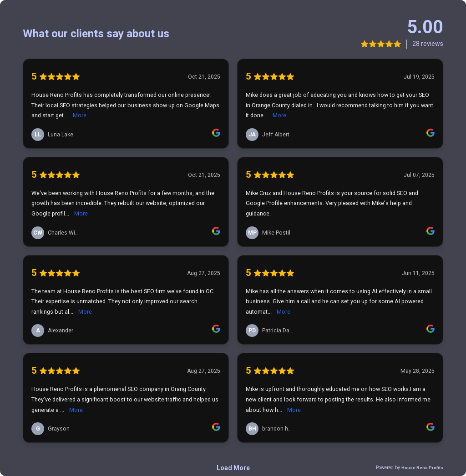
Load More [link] (233, 468)
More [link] (80, 115)
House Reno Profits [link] (422, 468)
